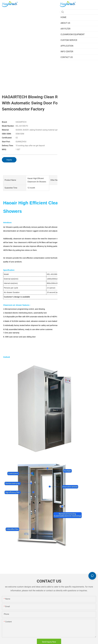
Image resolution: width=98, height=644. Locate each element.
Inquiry (9, 160)
